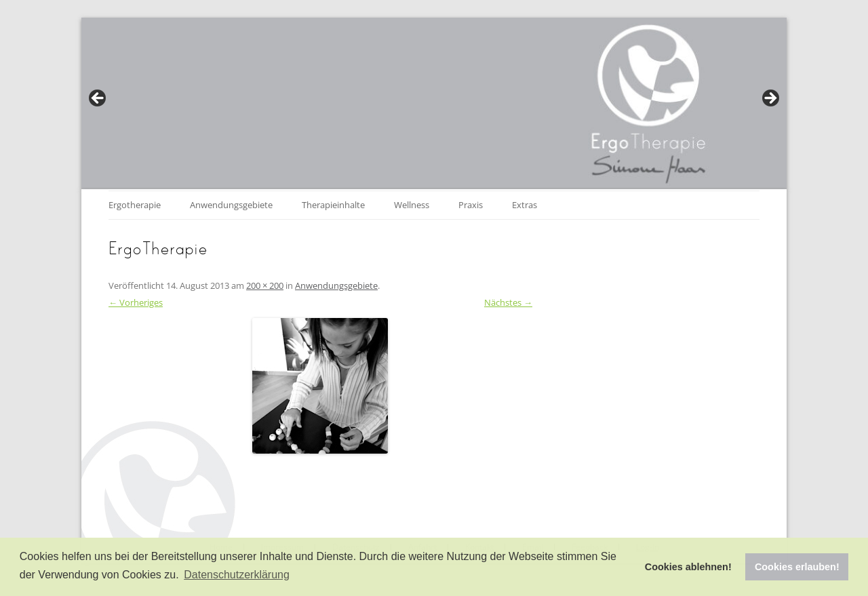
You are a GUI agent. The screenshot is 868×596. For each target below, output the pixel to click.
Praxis (471, 205)
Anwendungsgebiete (231, 205)
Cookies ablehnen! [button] (688, 567)
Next (770, 99)
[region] (434, 102)
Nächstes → (508, 302)
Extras (525, 205)
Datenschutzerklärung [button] (237, 575)
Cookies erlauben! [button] (797, 567)
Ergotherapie (135, 205)
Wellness (412, 205)
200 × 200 (265, 285)
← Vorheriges (136, 302)
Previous (98, 99)
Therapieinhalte (333, 205)
